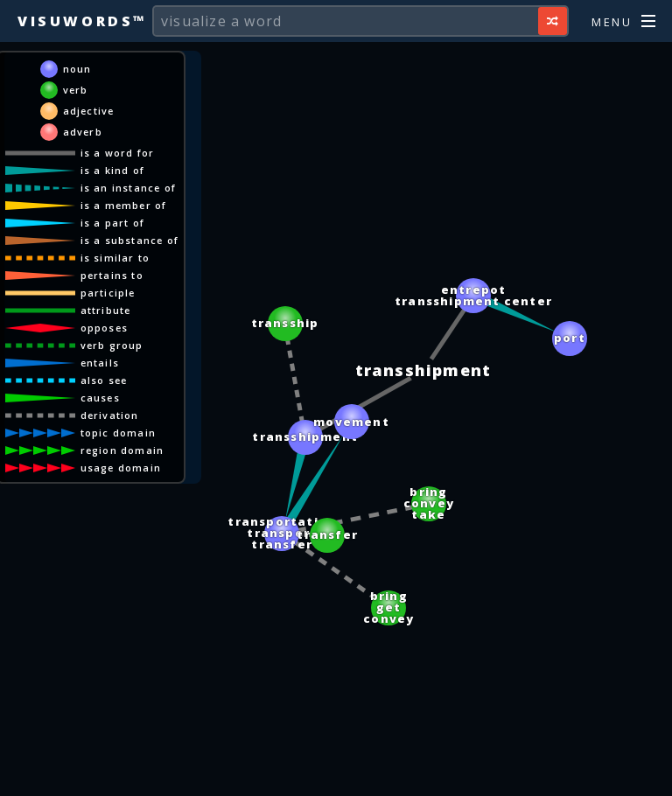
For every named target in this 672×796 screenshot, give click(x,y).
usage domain (121, 468)
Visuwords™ (82, 21)
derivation (110, 415)
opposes (104, 328)
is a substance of (129, 240)
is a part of (112, 223)
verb (76, 90)
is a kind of (112, 170)
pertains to (112, 275)
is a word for (118, 153)
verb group (112, 345)
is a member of (124, 205)
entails (100, 363)
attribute (106, 310)
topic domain (118, 433)
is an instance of (128, 188)
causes (100, 398)
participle (108, 293)
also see (104, 380)
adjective (89, 111)
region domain (122, 450)
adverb (83, 132)
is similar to (115, 258)
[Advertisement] (336, 774)
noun (77, 69)
